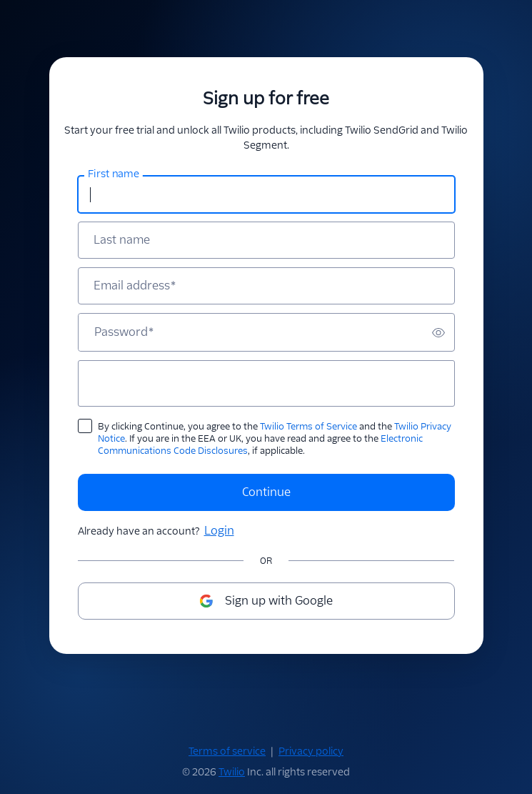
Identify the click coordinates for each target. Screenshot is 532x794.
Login (219, 531)
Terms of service (227, 751)
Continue (266, 492)
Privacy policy (311, 751)
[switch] (438, 332)
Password (124, 332)
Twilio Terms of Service (308, 426)
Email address (135, 286)
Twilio (232, 772)
